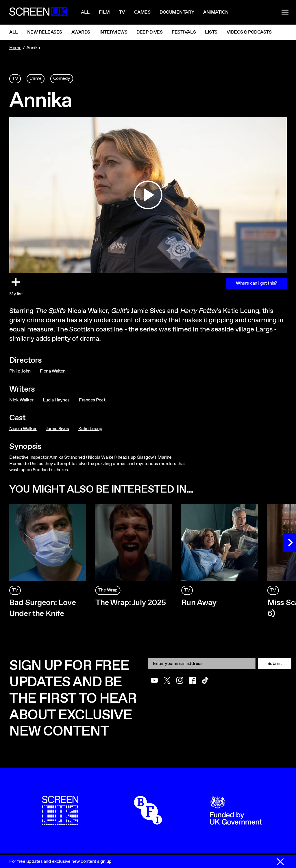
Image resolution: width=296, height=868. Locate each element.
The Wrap (108, 590)
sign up (104, 861)
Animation (216, 12)
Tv (122, 12)
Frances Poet (92, 400)
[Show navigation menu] (285, 12)
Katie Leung (90, 429)
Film (104, 12)
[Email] (202, 664)
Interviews (113, 32)
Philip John (20, 371)
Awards (81, 32)
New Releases (45, 32)
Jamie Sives (58, 429)
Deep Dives (149, 32)
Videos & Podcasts (249, 32)
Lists (211, 32)
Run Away (199, 603)
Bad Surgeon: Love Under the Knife (42, 608)
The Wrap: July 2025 (131, 603)
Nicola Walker (23, 429)
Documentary (177, 12)
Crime (36, 79)
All (85, 12)
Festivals (184, 32)
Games (142, 12)
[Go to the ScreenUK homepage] (38, 12)
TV (15, 79)
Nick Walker (21, 400)
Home (15, 48)
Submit (275, 664)
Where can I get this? (257, 283)
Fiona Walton (53, 371)
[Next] (290, 543)
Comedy (62, 79)
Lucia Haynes (56, 400)
